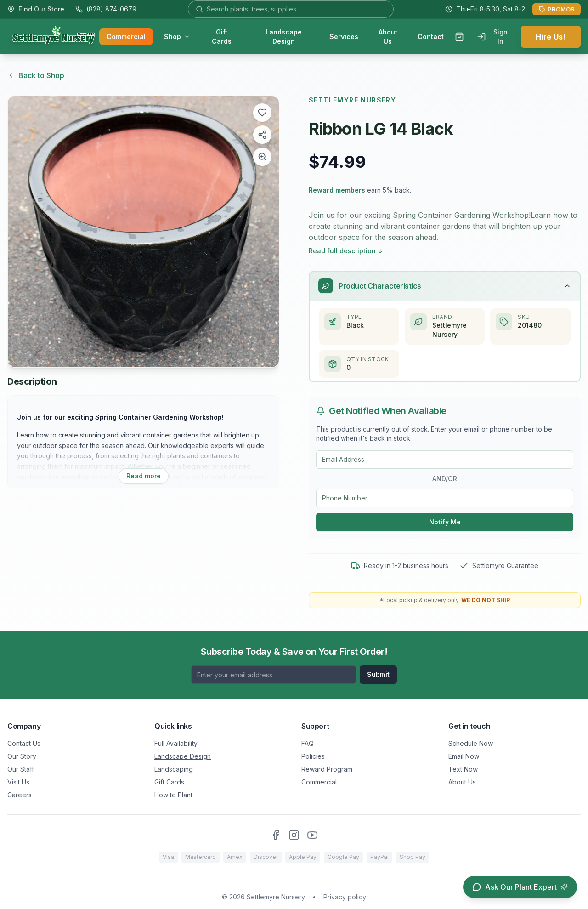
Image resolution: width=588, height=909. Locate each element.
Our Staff (21, 769)
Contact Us (24, 743)
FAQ (308, 743)
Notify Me (445, 522)
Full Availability (176, 743)
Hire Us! (551, 37)
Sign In (492, 37)
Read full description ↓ (346, 251)
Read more (144, 476)
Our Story (22, 756)
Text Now (463, 769)
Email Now (464, 756)
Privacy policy (345, 897)
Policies (313, 756)
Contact (431, 37)
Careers (20, 795)
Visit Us (18, 782)
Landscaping (174, 769)
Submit (378, 674)
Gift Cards (222, 37)
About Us (388, 37)
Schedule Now (471, 743)
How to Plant (173, 795)
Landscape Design (284, 37)
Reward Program (327, 769)
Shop (177, 37)
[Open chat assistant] (520, 887)
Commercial (126, 37)
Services (344, 37)
